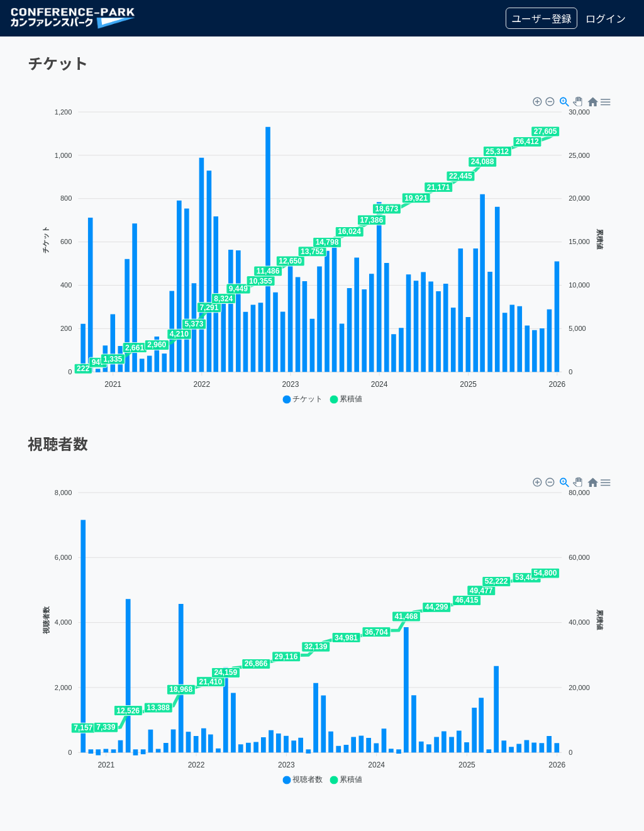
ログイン (606, 18)
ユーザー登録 (541, 18)
